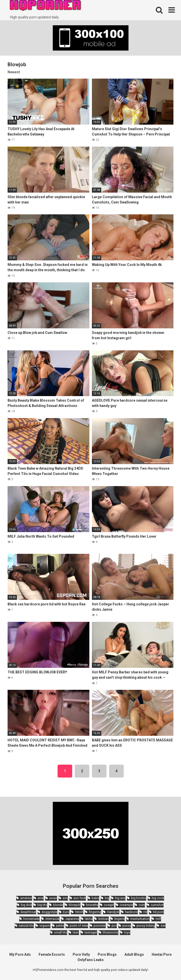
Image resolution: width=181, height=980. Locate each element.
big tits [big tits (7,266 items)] (42, 905)
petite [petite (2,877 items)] (60, 926)
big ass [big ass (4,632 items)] (120, 898)
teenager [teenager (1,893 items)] (91, 932)
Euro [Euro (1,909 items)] (66, 912)
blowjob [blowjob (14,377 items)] (75, 905)
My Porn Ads (20, 954)
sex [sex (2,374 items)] (163, 926)
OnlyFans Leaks (91, 960)
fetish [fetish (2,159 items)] (79, 912)
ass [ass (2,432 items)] (65, 898)
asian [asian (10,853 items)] (53, 898)
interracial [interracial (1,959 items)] (53, 919)
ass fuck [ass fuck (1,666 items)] (80, 898)
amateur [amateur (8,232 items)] (26, 898)
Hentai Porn (162, 954)
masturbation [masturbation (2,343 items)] (140, 919)
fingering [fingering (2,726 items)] (95, 912)
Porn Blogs (107, 954)
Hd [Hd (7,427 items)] (145, 912)
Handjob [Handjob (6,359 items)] (113, 912)
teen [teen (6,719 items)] (76, 932)
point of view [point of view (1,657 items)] (79, 926)
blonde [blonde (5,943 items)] (58, 905)
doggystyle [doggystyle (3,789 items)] (49, 912)
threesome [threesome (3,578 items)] (111, 932)
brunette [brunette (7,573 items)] (92, 905)
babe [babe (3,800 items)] (95, 898)
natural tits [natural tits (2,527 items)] (26, 926)
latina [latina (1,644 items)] (89, 919)
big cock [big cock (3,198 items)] (158, 898)
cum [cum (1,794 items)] (142, 905)
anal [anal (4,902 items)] (41, 898)
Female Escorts (52, 954)
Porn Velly (81, 954)
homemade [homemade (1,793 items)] (31, 919)
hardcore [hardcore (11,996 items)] (131, 912)
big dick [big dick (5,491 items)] (26, 905)
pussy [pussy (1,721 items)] (127, 926)
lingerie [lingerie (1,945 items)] (120, 919)
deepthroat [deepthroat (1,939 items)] (28, 912)
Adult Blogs (134, 954)
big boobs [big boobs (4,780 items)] (139, 898)
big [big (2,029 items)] (107, 898)
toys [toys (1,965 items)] (127, 932)
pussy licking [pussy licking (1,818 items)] (146, 926)
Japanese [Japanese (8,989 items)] (72, 919)
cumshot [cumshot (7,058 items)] (157, 905)
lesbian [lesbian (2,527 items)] (104, 919)
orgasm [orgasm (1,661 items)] (45, 926)
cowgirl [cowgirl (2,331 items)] (109, 905)
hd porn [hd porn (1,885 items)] (158, 912)
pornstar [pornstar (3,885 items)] (100, 926)
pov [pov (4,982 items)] (114, 926)
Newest (14, 72)
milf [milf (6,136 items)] (158, 919)
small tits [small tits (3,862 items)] (61, 932)
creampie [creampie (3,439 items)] (126, 905)
